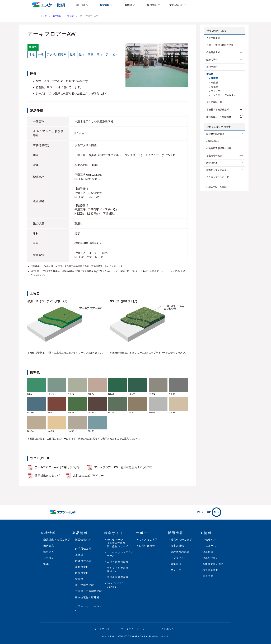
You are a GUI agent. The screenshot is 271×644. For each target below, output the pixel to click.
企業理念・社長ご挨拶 (57, 540)
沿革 (46, 564)
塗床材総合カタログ (47, 476)
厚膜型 (214, 83)
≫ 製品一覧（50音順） (217, 187)
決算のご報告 (211, 558)
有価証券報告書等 (213, 564)
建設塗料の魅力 (180, 552)
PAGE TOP (209, 512)
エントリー (177, 570)
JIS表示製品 (212, 141)
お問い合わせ (147, 546)
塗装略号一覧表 (214, 156)
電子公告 (208, 576)
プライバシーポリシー (134, 629)
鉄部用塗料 (212, 60)
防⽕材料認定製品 (215, 134)
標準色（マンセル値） (218, 170)
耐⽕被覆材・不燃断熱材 (219, 117)
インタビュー (179, 558)
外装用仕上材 (213, 38)
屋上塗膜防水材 (214, 102)
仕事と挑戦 (177, 546)
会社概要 (49, 558)
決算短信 (208, 552)
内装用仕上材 (213, 52)
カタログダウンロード (218, 177)
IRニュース (209, 546)
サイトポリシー (168, 629)
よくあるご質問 (148, 540)
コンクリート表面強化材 (223, 95)
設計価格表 (212, 163)
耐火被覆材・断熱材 (87, 597)
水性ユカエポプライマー (88, 476)
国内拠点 (49, 546)
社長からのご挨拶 (181, 540)
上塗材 (79, 555)
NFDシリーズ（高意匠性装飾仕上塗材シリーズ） (119, 543)
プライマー (217, 91)
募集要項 (176, 564)
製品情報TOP (83, 540)
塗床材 (210, 74)
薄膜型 (214, 78)
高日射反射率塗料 (118, 577)
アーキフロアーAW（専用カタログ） (58, 467)
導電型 (214, 87)
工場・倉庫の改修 (118, 562)
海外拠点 (49, 552)
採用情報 (152, 5)
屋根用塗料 (212, 67)
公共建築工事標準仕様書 (219, 148)
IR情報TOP (210, 540)
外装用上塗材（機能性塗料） (221, 45)
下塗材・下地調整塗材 (218, 110)
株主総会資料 (211, 570)
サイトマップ (102, 629)
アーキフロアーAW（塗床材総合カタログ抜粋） (124, 467)
